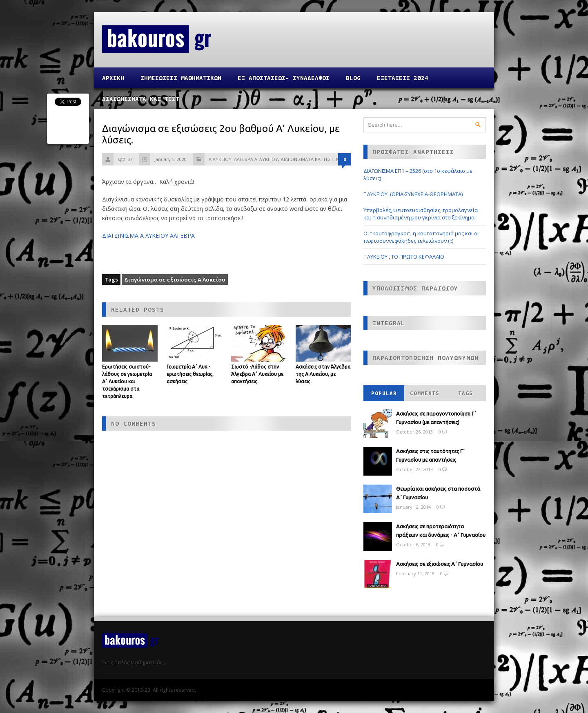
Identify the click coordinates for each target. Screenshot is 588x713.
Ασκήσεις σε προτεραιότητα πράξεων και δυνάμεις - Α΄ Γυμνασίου (441, 531)
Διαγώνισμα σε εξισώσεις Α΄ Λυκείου (175, 279)
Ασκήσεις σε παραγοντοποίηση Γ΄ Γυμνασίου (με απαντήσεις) (436, 418)
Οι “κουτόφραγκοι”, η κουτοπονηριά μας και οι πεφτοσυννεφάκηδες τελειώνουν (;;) (421, 237)
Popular (384, 393)
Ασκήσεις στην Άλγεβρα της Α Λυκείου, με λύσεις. (323, 374)
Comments (425, 393)
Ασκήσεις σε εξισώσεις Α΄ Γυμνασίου (440, 564)
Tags (465, 393)
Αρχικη (113, 78)
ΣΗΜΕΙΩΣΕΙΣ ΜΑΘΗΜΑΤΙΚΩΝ (181, 78)
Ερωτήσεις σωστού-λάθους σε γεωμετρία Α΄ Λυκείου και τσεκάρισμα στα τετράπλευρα (127, 381)
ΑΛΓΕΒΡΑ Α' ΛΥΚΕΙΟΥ (256, 159)
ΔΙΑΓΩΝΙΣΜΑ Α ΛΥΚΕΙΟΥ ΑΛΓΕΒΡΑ (148, 236)
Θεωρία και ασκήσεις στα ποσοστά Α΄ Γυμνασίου (438, 493)
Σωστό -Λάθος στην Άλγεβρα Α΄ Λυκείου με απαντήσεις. (257, 374)
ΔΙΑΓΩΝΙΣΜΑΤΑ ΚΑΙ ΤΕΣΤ (141, 99)
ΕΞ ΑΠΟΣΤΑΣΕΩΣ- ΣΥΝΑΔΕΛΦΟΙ (284, 78)
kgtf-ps (125, 159)
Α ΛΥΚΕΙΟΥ (220, 159)
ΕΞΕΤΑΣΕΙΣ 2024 (403, 78)
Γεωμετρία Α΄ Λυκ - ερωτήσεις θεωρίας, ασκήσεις (190, 374)
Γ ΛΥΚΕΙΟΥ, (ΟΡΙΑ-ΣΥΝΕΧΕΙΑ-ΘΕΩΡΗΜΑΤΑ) (413, 194)
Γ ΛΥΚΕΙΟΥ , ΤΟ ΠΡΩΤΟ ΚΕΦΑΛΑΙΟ (404, 257)
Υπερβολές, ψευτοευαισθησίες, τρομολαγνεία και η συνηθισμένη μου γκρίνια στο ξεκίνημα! (421, 214)
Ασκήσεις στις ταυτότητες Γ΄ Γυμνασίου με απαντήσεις (430, 455)
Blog (353, 78)
